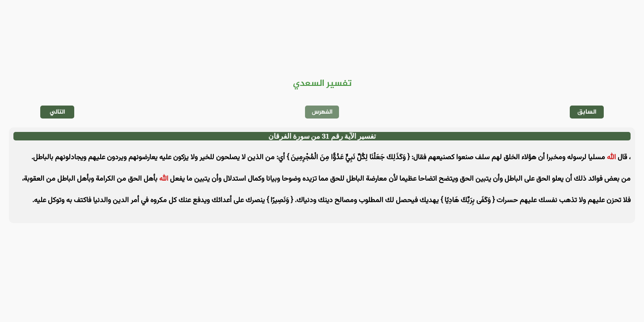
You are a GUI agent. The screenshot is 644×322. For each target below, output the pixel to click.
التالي (57, 112)
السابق (587, 112)
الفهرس (322, 112)
